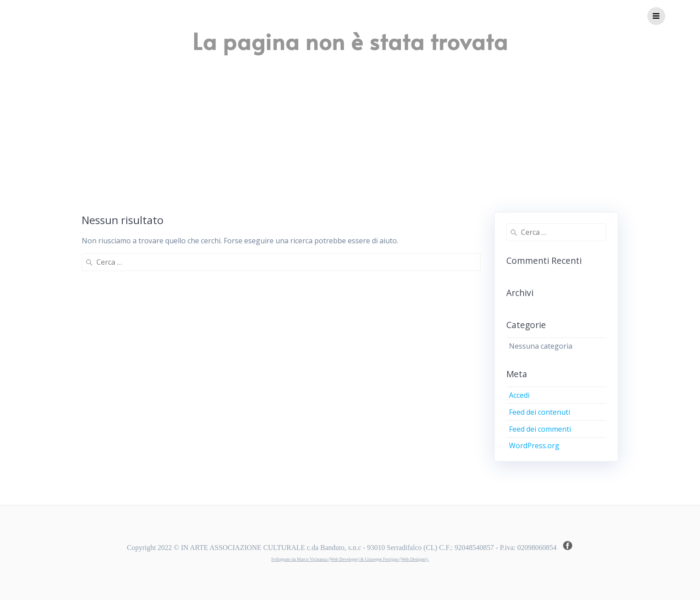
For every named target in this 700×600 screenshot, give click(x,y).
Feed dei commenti (540, 429)
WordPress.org (534, 446)
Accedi (519, 395)
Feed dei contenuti (540, 412)
